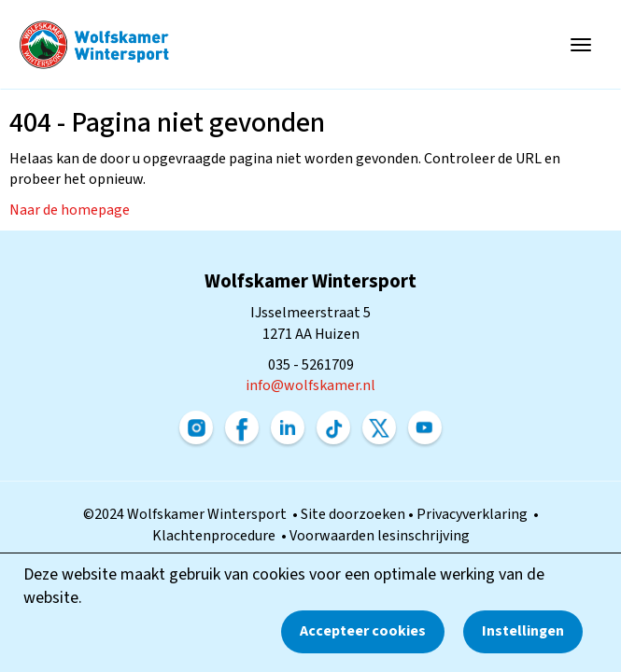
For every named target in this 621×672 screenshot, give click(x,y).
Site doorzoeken (354, 514)
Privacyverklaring (475, 514)
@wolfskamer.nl (310, 385)
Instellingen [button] (523, 631)
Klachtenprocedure (217, 536)
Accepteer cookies (363, 631)
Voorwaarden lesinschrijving (380, 536)
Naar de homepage (70, 210)
